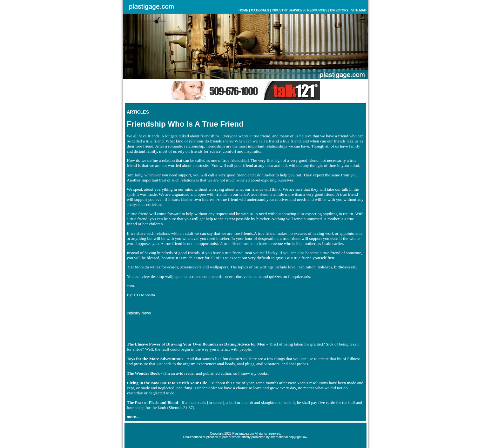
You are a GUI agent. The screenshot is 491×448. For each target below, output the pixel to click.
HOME (243, 10)
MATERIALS (260, 10)
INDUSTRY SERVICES (288, 10)
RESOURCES (317, 10)
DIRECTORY (339, 10)
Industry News (139, 313)
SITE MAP (359, 10)
